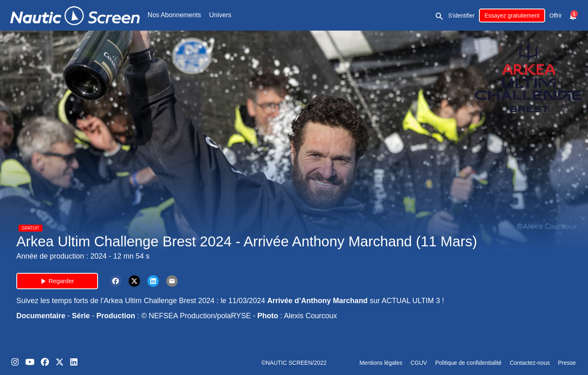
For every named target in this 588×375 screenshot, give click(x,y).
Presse (567, 363)
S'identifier (462, 16)
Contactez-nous (530, 363)
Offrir (556, 16)
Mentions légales (381, 363)
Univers (220, 15)
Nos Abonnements (175, 15)
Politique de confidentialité (469, 363)
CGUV (419, 363)
